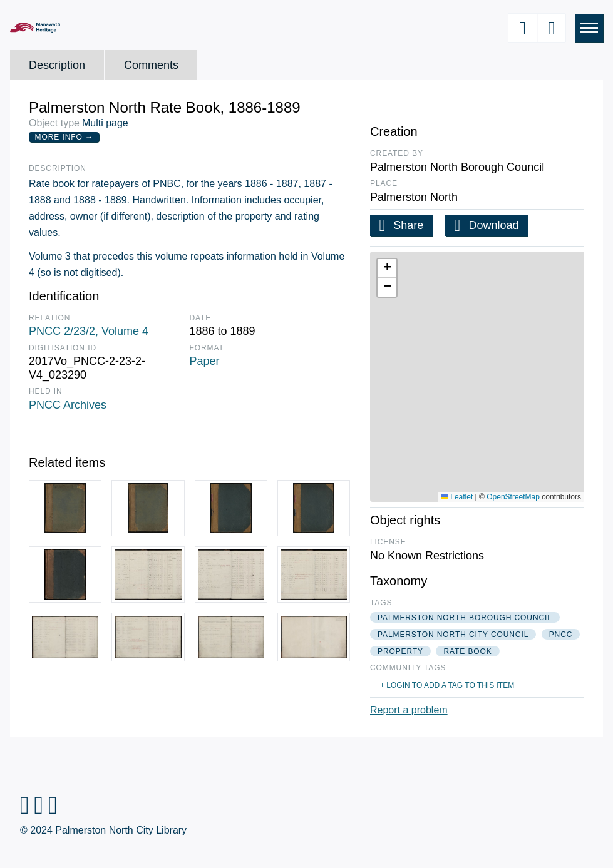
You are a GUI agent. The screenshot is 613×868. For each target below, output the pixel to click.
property (400, 651)
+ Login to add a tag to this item (447, 685)
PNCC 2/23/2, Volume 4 (89, 331)
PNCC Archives (68, 405)
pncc (561, 635)
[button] (387, 268)
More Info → (64, 137)
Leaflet (457, 497)
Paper (205, 361)
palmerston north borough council (465, 618)
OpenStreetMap (513, 497)
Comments (151, 65)
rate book (467, 651)
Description (57, 65)
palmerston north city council (453, 635)
